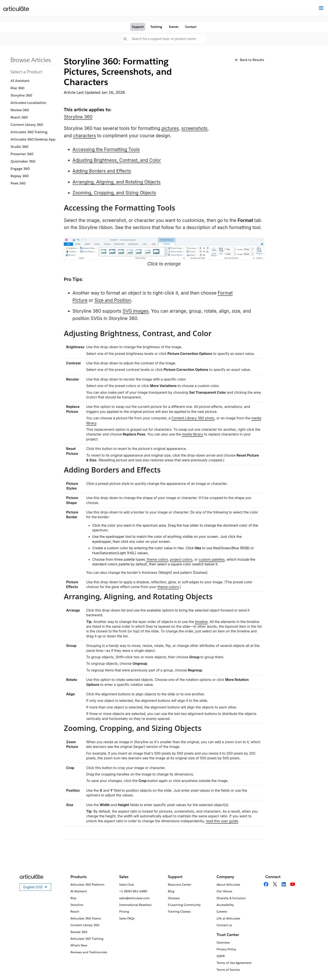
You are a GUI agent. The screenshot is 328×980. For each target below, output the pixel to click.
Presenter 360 (22, 154)
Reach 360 (19, 117)
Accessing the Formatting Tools (106, 149)
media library (192, 434)
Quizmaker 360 (23, 161)
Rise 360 (17, 88)
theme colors (157, 559)
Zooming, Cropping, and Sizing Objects (114, 193)
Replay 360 (20, 176)
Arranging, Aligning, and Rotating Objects (116, 182)
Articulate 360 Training (29, 132)
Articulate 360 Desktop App (33, 139)
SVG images (136, 311)
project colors (181, 559)
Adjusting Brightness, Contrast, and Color (117, 160)
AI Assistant (20, 81)
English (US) (37, 888)
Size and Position (113, 300)
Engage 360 (20, 169)
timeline (201, 622)
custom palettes (212, 559)
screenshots (194, 128)
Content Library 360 (27, 125)
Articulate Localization (28, 103)
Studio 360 (20, 147)
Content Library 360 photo (193, 418)
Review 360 (20, 110)
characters (84, 136)
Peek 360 (18, 183)
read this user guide (222, 821)
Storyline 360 (21, 95)
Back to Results (250, 60)
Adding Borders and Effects (102, 171)
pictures (170, 128)
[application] (316, 968)
